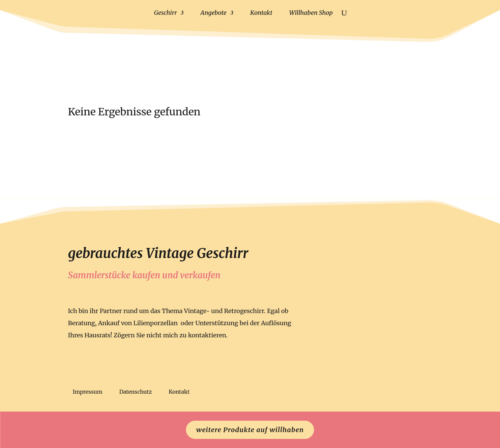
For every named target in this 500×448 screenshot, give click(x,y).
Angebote (214, 13)
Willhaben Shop (311, 13)
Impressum (88, 392)
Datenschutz (136, 392)
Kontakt (261, 13)
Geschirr (166, 13)
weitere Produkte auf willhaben (250, 430)
